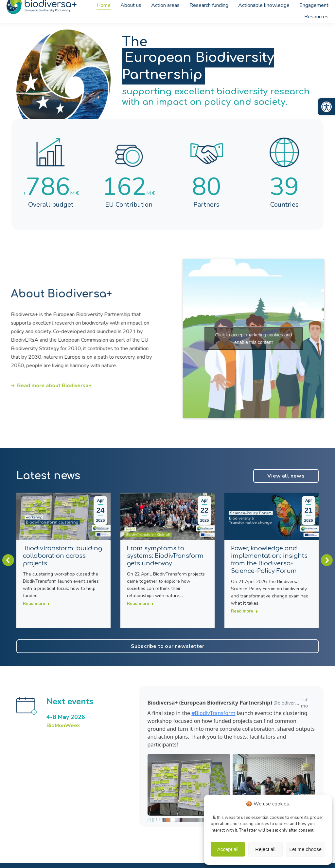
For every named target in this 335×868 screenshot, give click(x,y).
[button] (8, 560)
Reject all (265, 849)
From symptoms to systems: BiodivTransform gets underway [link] (165, 556)
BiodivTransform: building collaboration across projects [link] (62, 556)
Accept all (228, 849)
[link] (326, 107)
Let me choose (306, 849)
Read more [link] (36, 604)
